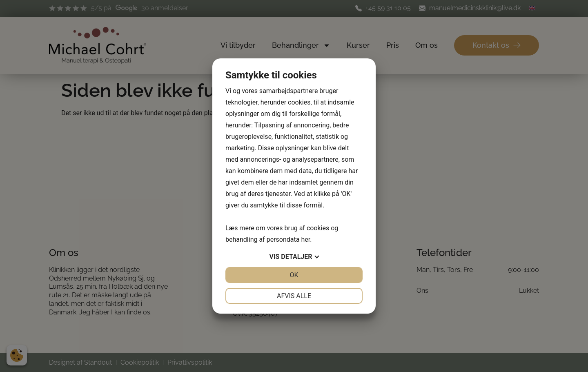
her (305, 239)
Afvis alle (294, 296)
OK (294, 275)
